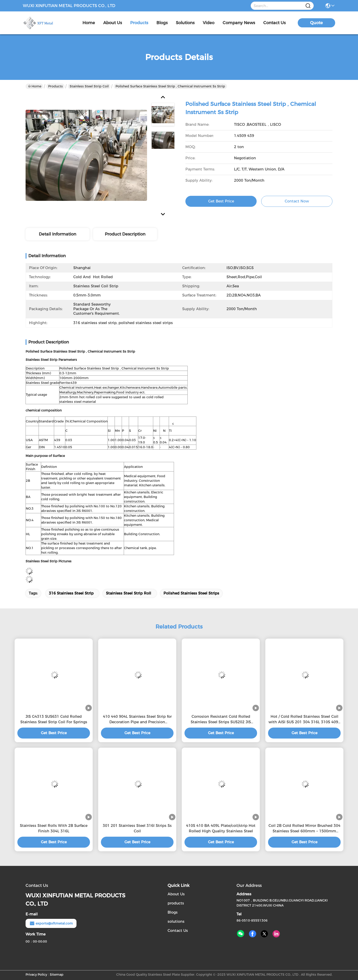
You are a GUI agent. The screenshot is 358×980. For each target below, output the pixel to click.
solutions (185, 23)
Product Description (125, 234)
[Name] (308, 6)
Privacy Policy (36, 975)
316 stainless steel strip (71, 593)
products (139, 23)
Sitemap (57, 975)
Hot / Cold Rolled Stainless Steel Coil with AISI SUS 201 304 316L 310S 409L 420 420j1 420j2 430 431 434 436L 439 (304, 720)
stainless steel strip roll (129, 593)
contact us (274, 23)
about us (113, 23)
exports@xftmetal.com (51, 923)
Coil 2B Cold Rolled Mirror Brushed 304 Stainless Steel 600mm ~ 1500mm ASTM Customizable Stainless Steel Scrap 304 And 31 (304, 829)
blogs (162, 23)
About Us (176, 894)
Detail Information (58, 234)
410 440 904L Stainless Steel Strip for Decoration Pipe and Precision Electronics (137, 720)
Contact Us (178, 931)
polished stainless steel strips (191, 593)
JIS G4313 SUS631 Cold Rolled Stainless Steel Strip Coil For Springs (54, 719)
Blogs (173, 912)
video (209, 23)
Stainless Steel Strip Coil (89, 86)
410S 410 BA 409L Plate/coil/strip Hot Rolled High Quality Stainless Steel (221, 828)
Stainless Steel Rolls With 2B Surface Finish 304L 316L (54, 828)
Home (89, 23)
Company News (239, 23)
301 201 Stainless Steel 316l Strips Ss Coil (137, 828)
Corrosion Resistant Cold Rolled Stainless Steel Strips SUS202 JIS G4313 (221, 720)
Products (55, 86)
